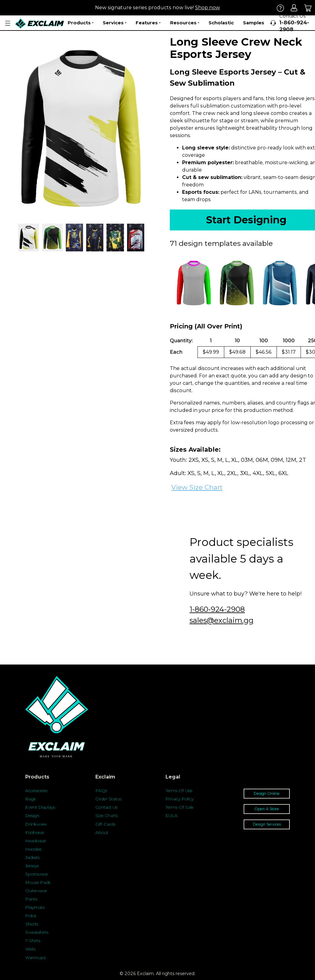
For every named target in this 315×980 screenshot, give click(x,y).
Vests (30, 949)
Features (148, 23)
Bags (30, 799)
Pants (31, 899)
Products (81, 23)
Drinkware (36, 824)
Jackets (32, 857)
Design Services (267, 824)
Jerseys (32, 866)
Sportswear (37, 874)
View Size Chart (197, 487)
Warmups (36, 958)
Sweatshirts (37, 932)
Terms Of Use (179, 791)
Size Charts (107, 815)
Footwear (35, 832)
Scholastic (221, 23)
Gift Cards (105, 824)
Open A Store (267, 809)
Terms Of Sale (179, 807)
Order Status (108, 799)
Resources (185, 23)
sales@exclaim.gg (221, 620)
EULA (171, 815)
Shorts (32, 924)
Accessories (36, 791)
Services (115, 23)
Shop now (207, 8)
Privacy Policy (179, 799)
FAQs (101, 791)
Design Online (267, 793)
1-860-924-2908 (217, 609)
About (102, 832)
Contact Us (106, 807)
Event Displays (40, 807)
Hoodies (33, 849)
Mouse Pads (38, 882)
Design (32, 815)
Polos (31, 916)
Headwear (36, 841)
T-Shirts (33, 941)
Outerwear (36, 891)
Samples (254, 23)
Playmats (35, 907)
